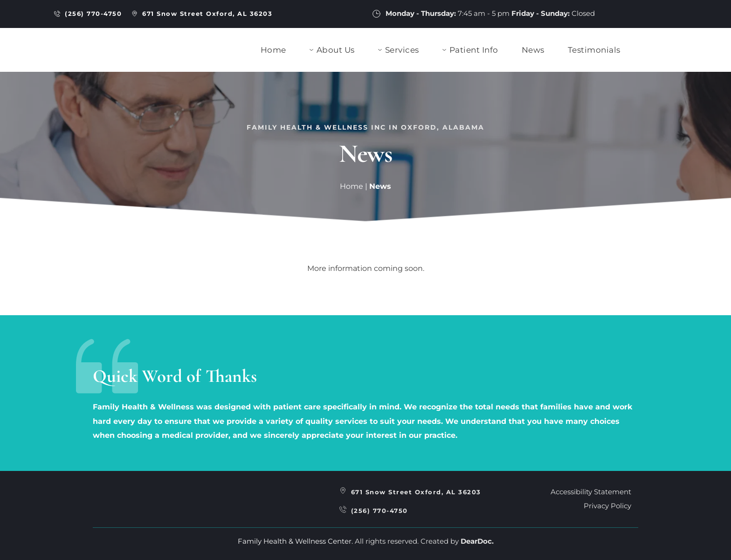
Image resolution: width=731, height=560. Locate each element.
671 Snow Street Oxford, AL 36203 (416, 492)
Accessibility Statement (591, 492)
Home (352, 186)
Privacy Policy (607, 506)
